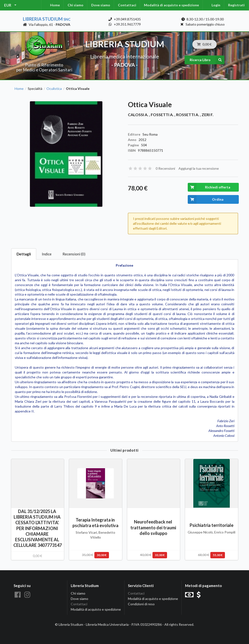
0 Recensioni (165, 168)
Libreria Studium (47, 19)
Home (55, 5)
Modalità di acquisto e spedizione (171, 5)
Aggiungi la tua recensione (199, 168)
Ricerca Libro (207, 60)
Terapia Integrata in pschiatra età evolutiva (95, 523)
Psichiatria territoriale (212, 525)
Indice (47, 254)
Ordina (206, 199)
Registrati (236, 5)
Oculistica (54, 89)
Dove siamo (101, 5)
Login (216, 5)
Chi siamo (76, 5)
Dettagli (24, 254)
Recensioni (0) (74, 254)
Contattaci (127, 5)
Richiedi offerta (209, 187)
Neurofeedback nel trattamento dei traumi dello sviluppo (154, 527)
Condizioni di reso (141, 604)
